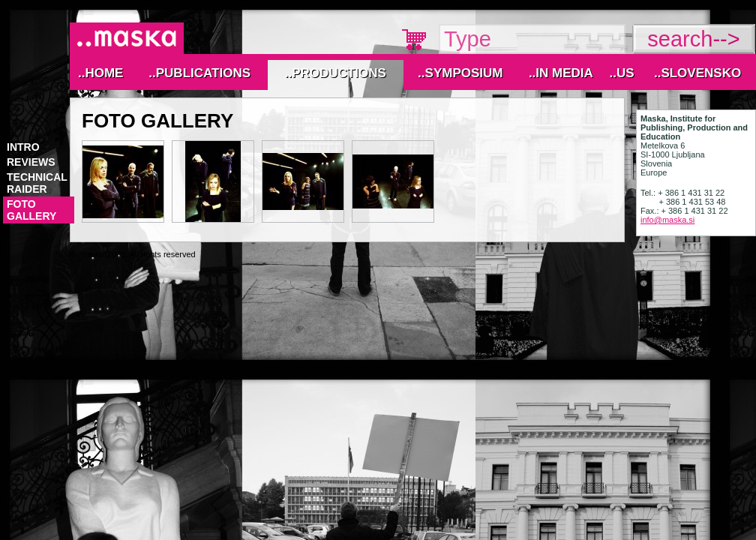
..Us (621, 73)
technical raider (37, 183)
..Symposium (460, 73)
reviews (31, 162)
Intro (23, 147)
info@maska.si (667, 220)
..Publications (199, 73)
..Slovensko (697, 73)
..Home (100, 73)
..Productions (336, 73)
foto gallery (31, 210)
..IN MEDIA (561, 73)
